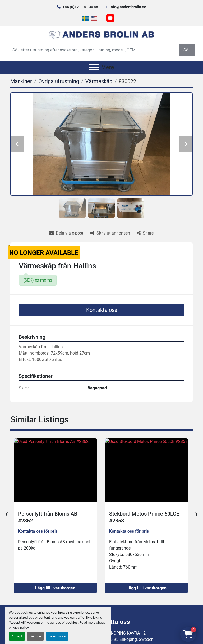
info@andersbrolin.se (128, 7)
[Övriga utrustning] (59, 81)
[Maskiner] (21, 81)
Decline (35, 636)
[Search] (93, 50)
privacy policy (19, 628)
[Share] (145, 233)
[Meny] (94, 67)
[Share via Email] (66, 233)
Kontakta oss (102, 310)
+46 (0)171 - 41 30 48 (80, 7)
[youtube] (110, 18)
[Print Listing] (110, 233)
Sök (187, 50)
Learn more (57, 636)
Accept (17, 636)
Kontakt (135, 616)
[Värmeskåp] (99, 81)
